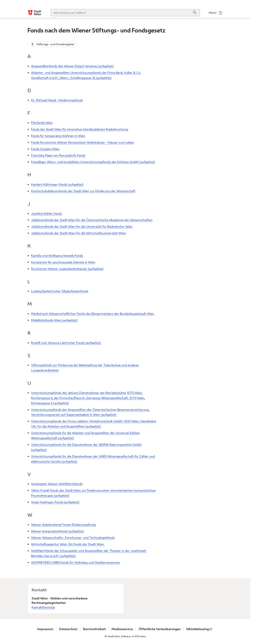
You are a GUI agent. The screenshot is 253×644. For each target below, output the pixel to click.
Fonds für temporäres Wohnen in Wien (58, 136)
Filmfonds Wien (42, 123)
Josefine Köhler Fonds (47, 213)
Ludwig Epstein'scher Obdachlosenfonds (60, 291)
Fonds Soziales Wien (45, 149)
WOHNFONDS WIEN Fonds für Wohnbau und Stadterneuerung (75, 562)
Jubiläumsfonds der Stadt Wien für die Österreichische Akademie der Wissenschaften (92, 220)
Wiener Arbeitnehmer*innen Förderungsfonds (64, 524)
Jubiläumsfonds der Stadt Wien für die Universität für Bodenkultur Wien (82, 226)
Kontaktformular (43, 607)
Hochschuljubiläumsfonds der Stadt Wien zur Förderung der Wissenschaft (83, 191)
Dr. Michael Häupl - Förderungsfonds (57, 100)
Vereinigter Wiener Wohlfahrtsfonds (57, 484)
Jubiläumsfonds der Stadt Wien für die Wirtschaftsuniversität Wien (78, 233)
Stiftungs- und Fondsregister (52, 44)
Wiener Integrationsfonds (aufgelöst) (57, 531)
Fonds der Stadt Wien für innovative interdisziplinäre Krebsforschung (80, 129)
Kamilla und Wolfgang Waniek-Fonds (57, 256)
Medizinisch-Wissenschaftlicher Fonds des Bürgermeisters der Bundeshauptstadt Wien (93, 314)
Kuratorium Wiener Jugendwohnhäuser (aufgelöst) (67, 268)
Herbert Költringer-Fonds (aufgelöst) (57, 184)
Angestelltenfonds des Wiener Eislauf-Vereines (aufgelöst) (72, 66)
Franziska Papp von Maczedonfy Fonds (58, 155)
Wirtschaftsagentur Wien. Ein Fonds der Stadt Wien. (68, 544)
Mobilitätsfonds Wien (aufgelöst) (54, 320)
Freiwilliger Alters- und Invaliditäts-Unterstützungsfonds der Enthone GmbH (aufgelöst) (93, 162)
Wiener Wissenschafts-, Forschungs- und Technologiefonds (73, 538)
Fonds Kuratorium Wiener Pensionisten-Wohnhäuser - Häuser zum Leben (83, 142)
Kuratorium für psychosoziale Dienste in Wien (63, 262)
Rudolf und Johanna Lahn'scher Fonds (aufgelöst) (66, 342)
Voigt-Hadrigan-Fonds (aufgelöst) (55, 502)
